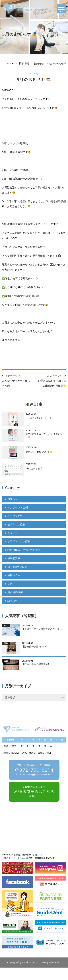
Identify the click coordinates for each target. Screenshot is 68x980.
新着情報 (24, 63)
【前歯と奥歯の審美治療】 (36, 664)
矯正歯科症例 (15, 592)
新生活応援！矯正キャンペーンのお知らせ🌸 (45, 436)
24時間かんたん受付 (34, 792)
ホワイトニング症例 (19, 541)
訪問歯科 (13, 601)
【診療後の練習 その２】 (35, 647)
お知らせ (39, 63)
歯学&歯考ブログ (17, 567)
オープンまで (15, 516)
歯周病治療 (14, 558)
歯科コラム (14, 575)
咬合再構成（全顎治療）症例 (24, 550)
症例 (10, 584)
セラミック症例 (16, 524)
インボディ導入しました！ (39, 418)
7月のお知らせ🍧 (34, 469)
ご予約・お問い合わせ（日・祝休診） (34, 770)
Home (10, 63)
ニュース (13, 533)
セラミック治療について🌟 (39, 452)
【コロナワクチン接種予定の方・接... (42, 629)
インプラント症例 (18, 507)
